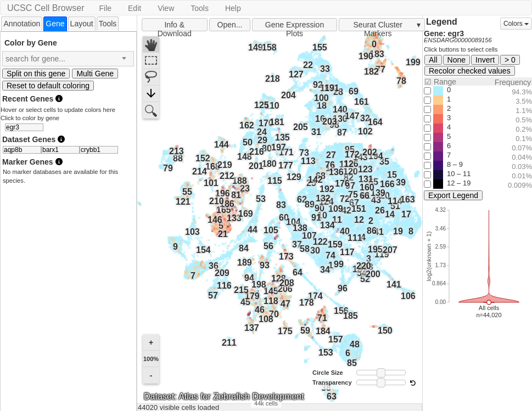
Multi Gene (95, 74)
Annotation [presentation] (22, 24)
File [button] (105, 8)
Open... (230, 25)
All (433, 60)
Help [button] (233, 8)
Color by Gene (31, 43)
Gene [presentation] (55, 24)
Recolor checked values (470, 71)
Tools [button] (200, 8)
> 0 (510, 60)
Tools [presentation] (108, 24)
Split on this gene (36, 74)
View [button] (166, 8)
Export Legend (453, 195)
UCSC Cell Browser (46, 8)
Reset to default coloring (48, 86)
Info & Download (175, 26)
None (457, 60)
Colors (516, 24)
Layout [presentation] (82, 24)
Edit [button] (135, 8)
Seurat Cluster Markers (378, 26)
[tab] (22, 23)
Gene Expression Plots (295, 26)
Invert (485, 60)
